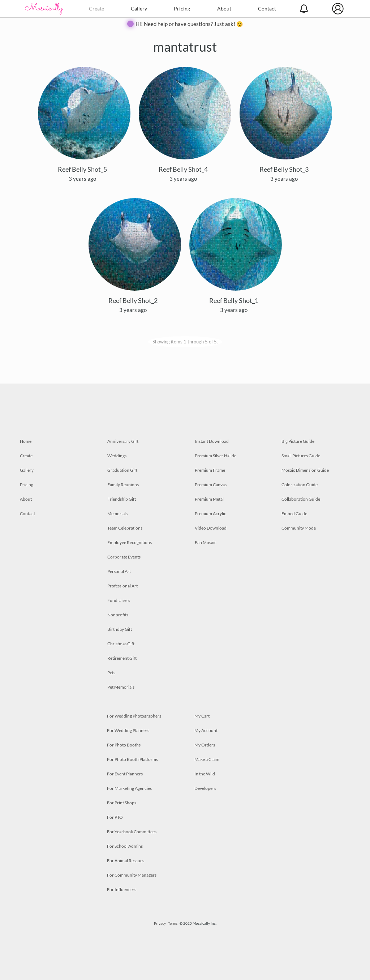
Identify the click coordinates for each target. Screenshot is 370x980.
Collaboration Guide (301, 499)
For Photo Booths (124, 745)
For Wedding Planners (128, 730)
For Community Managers (132, 875)
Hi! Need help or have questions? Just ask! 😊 (189, 24)
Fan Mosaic (206, 542)
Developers (205, 788)
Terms (173, 923)
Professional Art (122, 586)
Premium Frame (210, 470)
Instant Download (212, 441)
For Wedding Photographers (134, 716)
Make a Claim (207, 759)
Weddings (117, 456)
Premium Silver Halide (216, 456)
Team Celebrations (125, 528)
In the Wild (205, 774)
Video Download (211, 528)
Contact (267, 8)
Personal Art (119, 571)
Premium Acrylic (210, 513)
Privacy (160, 923)
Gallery (139, 8)
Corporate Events (124, 557)
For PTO (115, 817)
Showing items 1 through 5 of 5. (185, 342)
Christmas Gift (121, 644)
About (224, 8)
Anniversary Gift (123, 441)
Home (26, 441)
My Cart (202, 716)
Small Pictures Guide (301, 456)
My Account (206, 730)
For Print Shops (122, 803)
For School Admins (125, 846)
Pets (111, 673)
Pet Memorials (121, 687)
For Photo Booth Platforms (132, 759)
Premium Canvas (211, 485)
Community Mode (299, 528)
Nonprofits (118, 615)
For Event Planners (125, 774)
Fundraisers (119, 600)
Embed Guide (294, 513)
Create (96, 8)
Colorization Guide (300, 485)
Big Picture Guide (298, 441)
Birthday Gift (120, 629)
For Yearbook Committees (132, 832)
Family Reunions (123, 485)
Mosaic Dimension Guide (305, 470)
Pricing (182, 8)
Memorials (117, 513)
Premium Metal (209, 499)
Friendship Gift (122, 499)
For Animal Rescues (126, 861)
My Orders (205, 745)
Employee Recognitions (130, 542)
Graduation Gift (122, 470)
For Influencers (122, 889)
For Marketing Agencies (129, 788)
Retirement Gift (122, 658)
